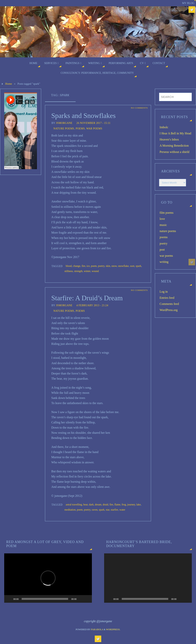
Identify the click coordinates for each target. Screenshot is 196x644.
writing (164, 262)
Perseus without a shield (174, 152)
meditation (70, 510)
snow (114, 266)
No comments (139, 108)
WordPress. (113, 629)
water (122, 510)
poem (94, 266)
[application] (48, 578)
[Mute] (81, 599)
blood (69, 266)
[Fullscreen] (87, 599)
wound (95, 271)
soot (132, 266)
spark (138, 266)
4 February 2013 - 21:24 (92, 305)
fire (84, 266)
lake (139, 505)
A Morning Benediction (174, 146)
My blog (188, 3)
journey (131, 505)
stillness (69, 271)
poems (80, 129)
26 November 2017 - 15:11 (93, 123)
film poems (167, 213)
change (77, 266)
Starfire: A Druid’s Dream (87, 298)
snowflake (123, 266)
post (162, 250)
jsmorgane (64, 123)
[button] (48, 578)
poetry (101, 266)
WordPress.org (169, 310)
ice (88, 266)
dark (91, 505)
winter (87, 271)
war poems (94, 129)
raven (95, 510)
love (162, 219)
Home (9, 84)
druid (106, 505)
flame (117, 505)
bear (85, 505)
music (163, 225)
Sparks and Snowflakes (83, 116)
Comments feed (169, 304)
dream (98, 505)
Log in (164, 292)
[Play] (9, 599)
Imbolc (164, 127)
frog (124, 505)
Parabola (97, 629)
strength (78, 271)
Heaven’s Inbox (169, 139)
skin (108, 266)
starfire (115, 510)
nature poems (64, 129)
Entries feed (167, 298)
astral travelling (74, 505)
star (108, 510)
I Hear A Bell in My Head (175, 133)
